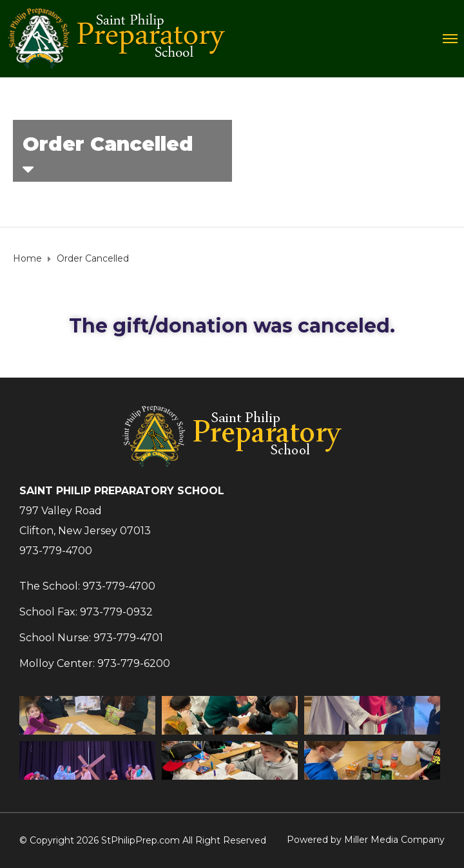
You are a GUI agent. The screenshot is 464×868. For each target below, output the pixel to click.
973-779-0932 (116, 612)
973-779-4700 (56, 551)
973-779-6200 (134, 663)
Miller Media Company (394, 840)
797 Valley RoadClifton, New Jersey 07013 (85, 521)
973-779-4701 (128, 638)
